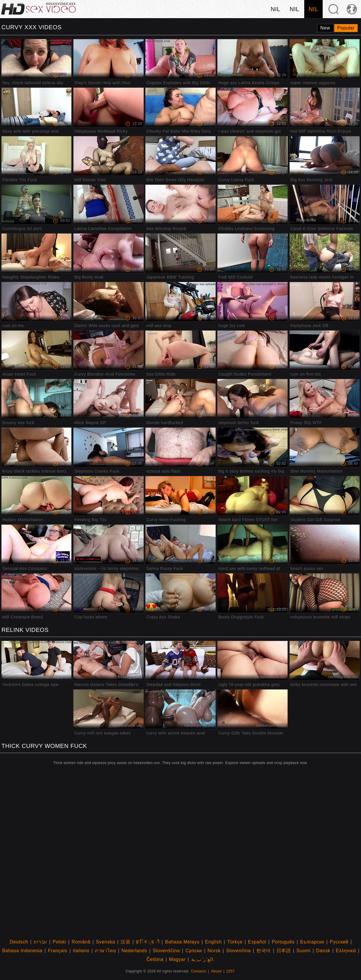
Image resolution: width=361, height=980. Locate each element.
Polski (59, 942)
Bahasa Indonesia (22, 951)
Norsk (214, 951)
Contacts (199, 971)
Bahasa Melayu (182, 942)
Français (58, 951)
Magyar (177, 959)
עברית (40, 942)
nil (275, 9)
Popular (346, 28)
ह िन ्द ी (148, 942)
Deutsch (19, 942)
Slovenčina (238, 951)
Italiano (81, 951)
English (213, 942)
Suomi (303, 951)
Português (283, 942)
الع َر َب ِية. (203, 959)
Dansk (323, 951)
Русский (339, 942)
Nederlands (134, 951)
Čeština (155, 959)
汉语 (125, 942)
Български (312, 942)
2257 (231, 971)
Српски (194, 951)
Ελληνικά (346, 951)
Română (81, 942)
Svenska (106, 942)
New (325, 28)
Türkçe (235, 942)
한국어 (264, 951)
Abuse (216, 971)
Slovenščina (166, 951)
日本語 (284, 951)
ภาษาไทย (105, 951)
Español (257, 942)
